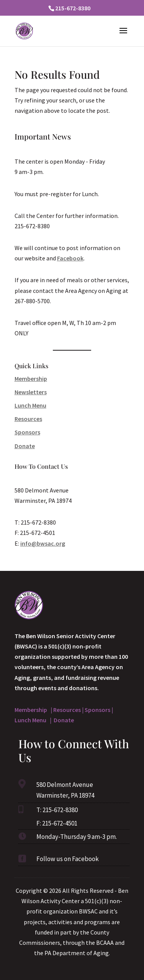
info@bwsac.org (43, 543)
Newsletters (31, 392)
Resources (28, 419)
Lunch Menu (30, 405)
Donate (25, 446)
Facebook (70, 258)
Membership (31, 379)
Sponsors (27, 432)
